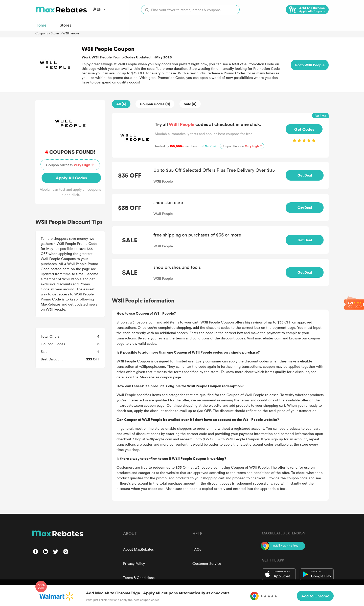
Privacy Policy (134, 563)
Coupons (42, 33)
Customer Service (207, 563)
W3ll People (71, 33)
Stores (55, 33)
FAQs (197, 549)
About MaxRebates (138, 549)
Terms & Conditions (139, 578)
